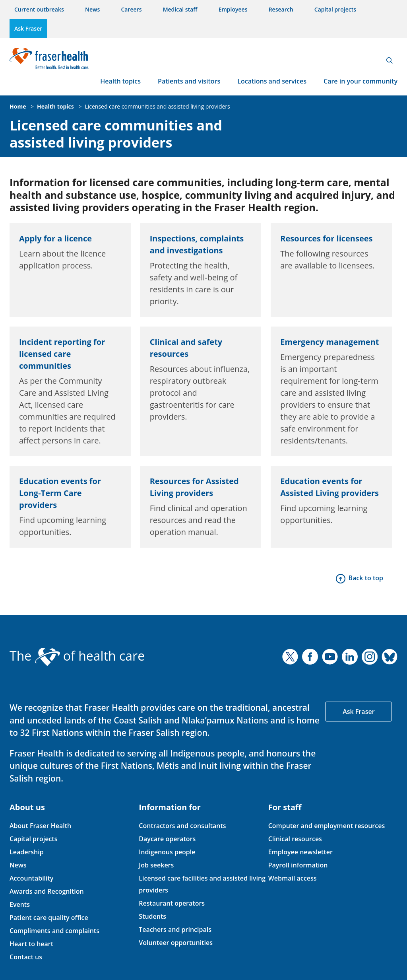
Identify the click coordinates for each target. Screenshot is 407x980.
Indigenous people (167, 852)
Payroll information (298, 865)
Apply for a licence (55, 238)
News (92, 9)
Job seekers (156, 865)
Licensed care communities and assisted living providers (157, 106)
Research (281, 9)
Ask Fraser (28, 28)
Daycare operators (167, 839)
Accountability (31, 878)
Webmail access (293, 878)
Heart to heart (31, 944)
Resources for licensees (326, 238)
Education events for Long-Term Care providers (60, 493)
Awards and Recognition (47, 891)
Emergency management (329, 342)
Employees (233, 9)
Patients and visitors (189, 81)
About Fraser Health (40, 826)
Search (390, 60)
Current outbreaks (39, 9)
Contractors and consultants (182, 826)
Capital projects (335, 9)
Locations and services (272, 81)
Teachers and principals (175, 929)
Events (20, 904)
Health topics (120, 81)
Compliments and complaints (54, 931)
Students (152, 916)
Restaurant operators (172, 903)
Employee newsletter (300, 852)
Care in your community (360, 81)
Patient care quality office (49, 918)
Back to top (366, 578)
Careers (131, 9)
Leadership (27, 852)
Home (18, 106)
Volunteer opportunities (176, 943)
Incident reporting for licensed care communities (62, 354)
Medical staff (180, 9)
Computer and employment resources (327, 826)
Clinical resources (295, 839)
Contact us (26, 957)
